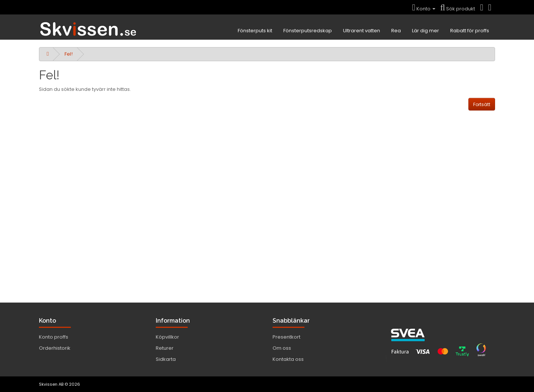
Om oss (282, 348)
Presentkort (286, 337)
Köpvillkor (167, 337)
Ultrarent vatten (362, 31)
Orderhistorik (55, 348)
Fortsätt (482, 104)
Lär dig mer (426, 31)
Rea (396, 31)
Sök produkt (458, 9)
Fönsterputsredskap (308, 31)
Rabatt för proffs (470, 31)
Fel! (69, 54)
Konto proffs (54, 337)
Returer (165, 348)
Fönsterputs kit (255, 31)
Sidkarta (166, 359)
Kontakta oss (288, 359)
